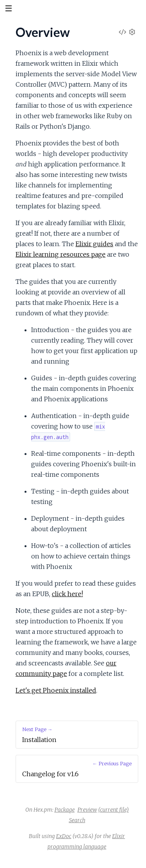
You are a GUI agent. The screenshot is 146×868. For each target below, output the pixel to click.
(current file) (113, 810)
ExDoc (64, 836)
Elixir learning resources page (61, 254)
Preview (87, 810)
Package (65, 810)
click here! (67, 594)
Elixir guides (94, 244)
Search (77, 820)
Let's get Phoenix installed (56, 690)
